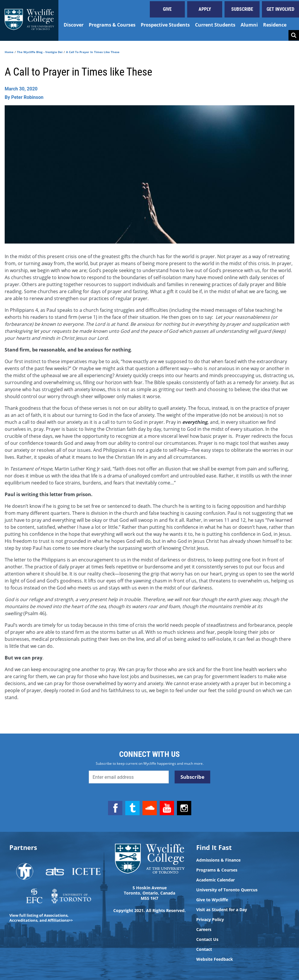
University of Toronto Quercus (227, 890)
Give (167, 9)
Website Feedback (215, 959)
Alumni (249, 25)
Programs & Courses (112, 25)
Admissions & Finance (218, 860)
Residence (275, 25)
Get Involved (280, 9)
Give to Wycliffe (212, 900)
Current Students (215, 25)
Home (9, 52)
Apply (205, 9)
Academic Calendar (215, 880)
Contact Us (207, 939)
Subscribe (242, 9)
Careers (204, 930)
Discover (74, 25)
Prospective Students (165, 25)
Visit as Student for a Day (222, 910)
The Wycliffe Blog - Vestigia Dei (40, 52)
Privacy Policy (210, 920)
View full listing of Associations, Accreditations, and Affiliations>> (41, 918)
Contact (204, 949)
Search (294, 35)
